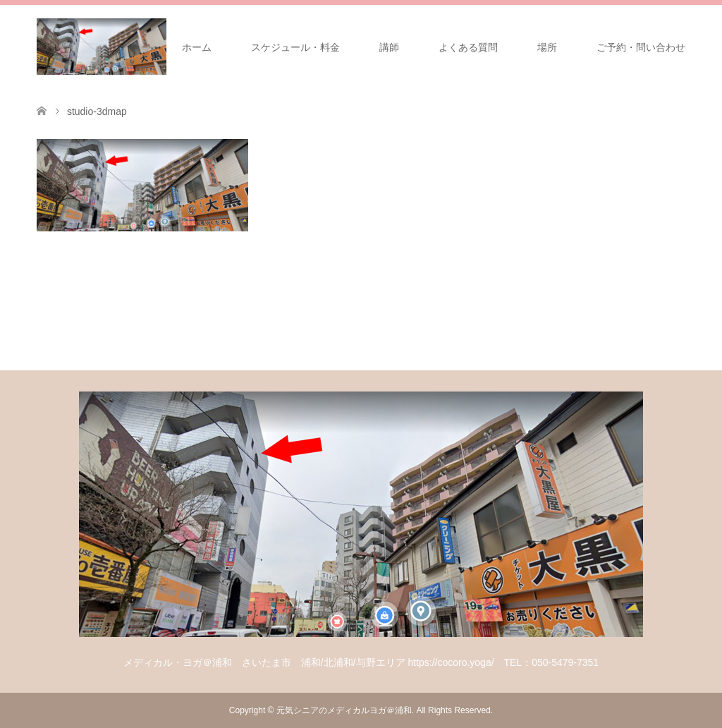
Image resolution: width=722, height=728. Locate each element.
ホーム (197, 47)
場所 (547, 47)
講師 (389, 47)
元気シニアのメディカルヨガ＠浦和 (344, 710)
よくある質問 (468, 47)
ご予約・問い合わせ (641, 47)
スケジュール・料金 (295, 47)
